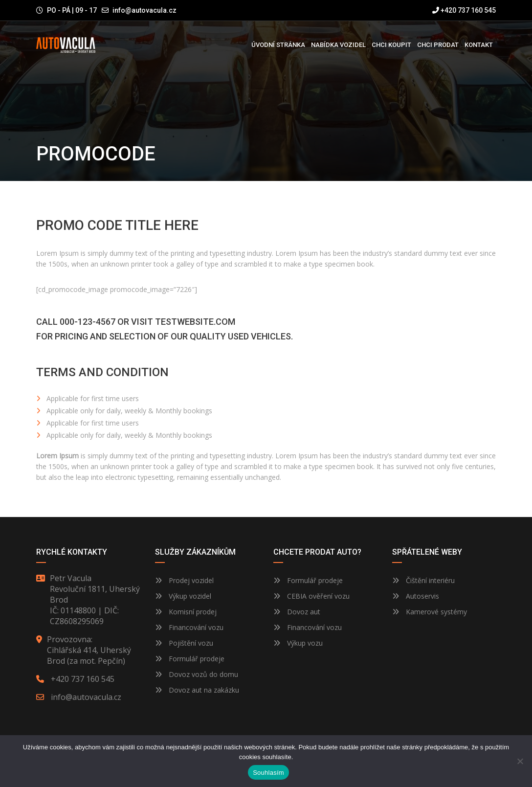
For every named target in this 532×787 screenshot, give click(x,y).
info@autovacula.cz (144, 10)
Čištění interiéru (423, 580)
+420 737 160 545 (464, 10)
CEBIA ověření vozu (318, 596)
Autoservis (416, 596)
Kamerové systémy (430, 612)
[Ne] (520, 761)
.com (224, 322)
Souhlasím (268, 773)
